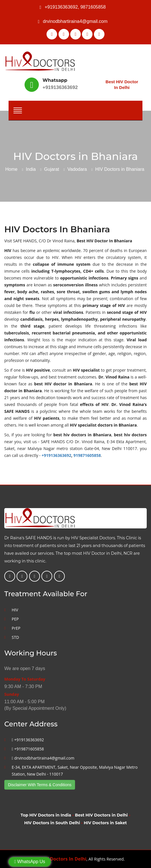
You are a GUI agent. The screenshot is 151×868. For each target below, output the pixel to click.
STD (15, 637)
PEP (15, 619)
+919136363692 (61, 7)
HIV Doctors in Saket (105, 823)
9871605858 (93, 7)
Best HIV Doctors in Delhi (101, 815)
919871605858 (87, 455)
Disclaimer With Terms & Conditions (40, 785)
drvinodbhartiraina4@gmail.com (75, 21)
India (31, 169)
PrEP (16, 628)
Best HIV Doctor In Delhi (122, 85)
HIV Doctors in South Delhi (52, 823)
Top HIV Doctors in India (46, 815)
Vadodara (77, 169)
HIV (15, 610)
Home (12, 169)
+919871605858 (28, 749)
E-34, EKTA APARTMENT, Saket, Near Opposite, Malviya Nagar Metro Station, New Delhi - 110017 (75, 771)
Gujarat (52, 169)
